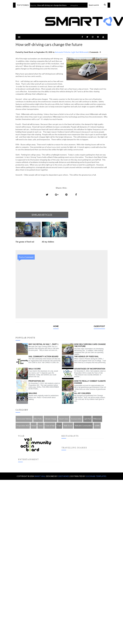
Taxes (40, 426)
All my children (82, 393)
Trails (59, 426)
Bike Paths (38, 419)
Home (56, 326)
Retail (34, 426)
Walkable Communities (83, 426)
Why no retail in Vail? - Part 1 (44, 344)
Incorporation (76, 419)
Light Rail (75, 52)
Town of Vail (50, 426)
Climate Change (51, 419)
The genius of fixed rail (86, 356)
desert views (64, 419)
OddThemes (64, 476)
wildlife (97, 426)
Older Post (99, 326)
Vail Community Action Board (44, 356)
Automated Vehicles (63, 52)
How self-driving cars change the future (54, 5)
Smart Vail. (40, 476)
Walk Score (35, 369)
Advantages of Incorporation (90, 369)
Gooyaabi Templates (96, 476)
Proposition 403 (37, 381)
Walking (33, 393)
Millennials (84, 52)
